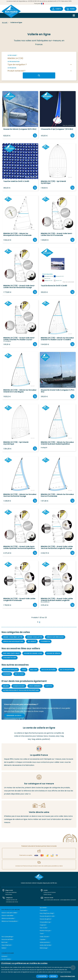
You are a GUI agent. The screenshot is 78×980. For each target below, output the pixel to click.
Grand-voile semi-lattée (13, 637)
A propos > (5, 956)
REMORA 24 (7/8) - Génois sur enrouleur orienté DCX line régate (20, 391)
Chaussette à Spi (10, 658)
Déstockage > (44, 948)
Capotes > (43, 939)
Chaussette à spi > (46, 922)
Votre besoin (12, 68)
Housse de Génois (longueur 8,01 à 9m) (20, 129)
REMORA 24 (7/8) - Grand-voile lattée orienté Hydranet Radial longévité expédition (57, 600)
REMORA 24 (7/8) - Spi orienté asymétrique (16, 443)
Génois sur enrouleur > (8, 918)
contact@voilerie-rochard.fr (68, 900)
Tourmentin (45, 641)
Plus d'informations (68, 976)
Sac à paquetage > (8, 937)
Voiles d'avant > (45, 937)
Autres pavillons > (45, 942)
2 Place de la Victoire (50, 892)
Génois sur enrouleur (55, 637)
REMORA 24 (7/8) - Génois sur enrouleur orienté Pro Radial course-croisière (57, 339)
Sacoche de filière (48, 670)
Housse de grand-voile (33, 653)
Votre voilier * (12, 55)
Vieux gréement (35, 686)
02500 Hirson (47, 895)
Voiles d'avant (19, 686)
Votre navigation (14, 62)
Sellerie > (4, 948)
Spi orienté (32, 641)
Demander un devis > (14, 715)
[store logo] (11, 11)
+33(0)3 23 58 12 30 (11, 900)
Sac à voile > (44, 928)
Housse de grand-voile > (47, 916)
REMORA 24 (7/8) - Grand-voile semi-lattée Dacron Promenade (57, 235)
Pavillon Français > (46, 931)
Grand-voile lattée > (8, 916)
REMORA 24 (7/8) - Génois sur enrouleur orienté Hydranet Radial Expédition (57, 443)
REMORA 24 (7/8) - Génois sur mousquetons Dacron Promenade (17, 235)
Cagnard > (43, 925)
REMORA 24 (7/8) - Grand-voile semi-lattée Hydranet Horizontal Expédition (19, 548)
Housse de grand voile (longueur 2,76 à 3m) (58, 391)
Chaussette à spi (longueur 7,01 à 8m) (57, 129)
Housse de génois (53, 653)
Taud (24, 670)
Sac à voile (19, 674)
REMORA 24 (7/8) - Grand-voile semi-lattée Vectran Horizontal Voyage (19, 287)
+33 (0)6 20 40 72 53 (12, 902)
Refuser (53, 976)
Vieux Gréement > (7, 945)
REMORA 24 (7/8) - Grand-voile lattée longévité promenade (19, 600)
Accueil (5, 22)
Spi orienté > (43, 908)
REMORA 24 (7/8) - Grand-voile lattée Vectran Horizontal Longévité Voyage (57, 548)
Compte (58, 9)
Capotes (49, 686)
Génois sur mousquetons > (10, 921)
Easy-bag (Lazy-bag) (11, 653)
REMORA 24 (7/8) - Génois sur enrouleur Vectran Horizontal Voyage (20, 495)
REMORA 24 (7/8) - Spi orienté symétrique (53, 182)
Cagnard (7, 674)
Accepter (43, 976)
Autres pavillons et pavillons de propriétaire (21, 690)
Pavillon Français (10, 670)
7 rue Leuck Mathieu (11, 892)
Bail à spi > (5, 942)
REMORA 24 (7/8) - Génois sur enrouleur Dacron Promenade (57, 495)
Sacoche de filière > (8, 939)
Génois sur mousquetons (13, 641)
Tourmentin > (44, 910)
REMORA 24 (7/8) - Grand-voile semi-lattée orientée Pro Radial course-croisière (19, 339)
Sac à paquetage (67, 670)
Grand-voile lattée (34, 637)
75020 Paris (9, 895)
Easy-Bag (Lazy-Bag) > (47, 913)
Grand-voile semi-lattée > (10, 913)
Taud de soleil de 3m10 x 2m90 (16, 181)
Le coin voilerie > (6, 959)
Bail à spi (34, 670)
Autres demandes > (46, 945)
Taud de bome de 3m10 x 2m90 (54, 286)
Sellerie (6, 686)
